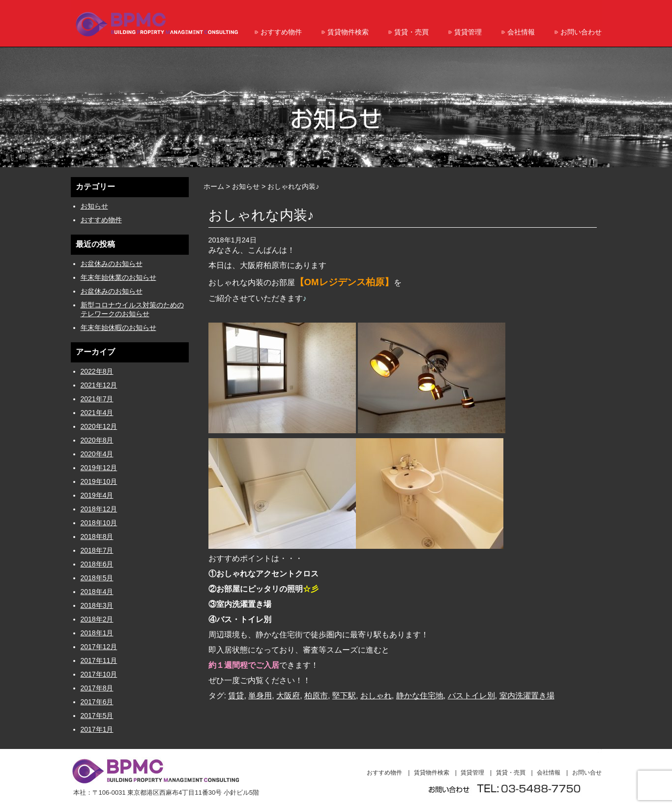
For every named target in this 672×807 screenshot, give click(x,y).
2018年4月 (97, 592)
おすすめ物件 (281, 32)
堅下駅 (344, 696)
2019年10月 (99, 481)
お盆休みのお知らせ (112, 264)
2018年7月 (97, 550)
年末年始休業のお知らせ (118, 277)
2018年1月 (97, 633)
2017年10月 (99, 674)
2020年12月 (99, 426)
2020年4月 (97, 454)
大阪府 (288, 696)
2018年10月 (99, 523)
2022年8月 (97, 371)
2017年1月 (97, 729)
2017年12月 (99, 647)
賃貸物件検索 (348, 32)
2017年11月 (99, 660)
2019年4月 (97, 495)
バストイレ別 (471, 696)
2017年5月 (97, 716)
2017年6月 (97, 702)
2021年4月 (97, 413)
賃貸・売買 (411, 32)
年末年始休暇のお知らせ (118, 328)
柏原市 (316, 696)
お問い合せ (587, 773)
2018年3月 (97, 605)
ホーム (214, 186)
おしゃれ (376, 696)
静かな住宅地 (420, 696)
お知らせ (94, 206)
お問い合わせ (581, 32)
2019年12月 (99, 468)
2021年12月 (99, 385)
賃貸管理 (468, 32)
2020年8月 (97, 440)
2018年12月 (99, 509)
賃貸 (236, 696)
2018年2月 (97, 619)
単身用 (260, 696)
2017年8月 (97, 688)
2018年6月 (97, 564)
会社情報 (521, 32)
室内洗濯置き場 (527, 696)
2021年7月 (97, 399)
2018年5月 (97, 578)
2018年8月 (97, 537)
